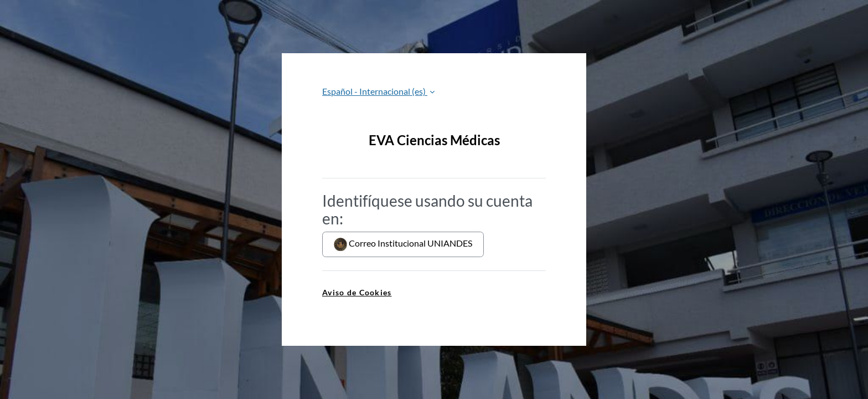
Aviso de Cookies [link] (357, 292)
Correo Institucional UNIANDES (403, 244)
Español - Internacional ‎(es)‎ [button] (375, 91)
